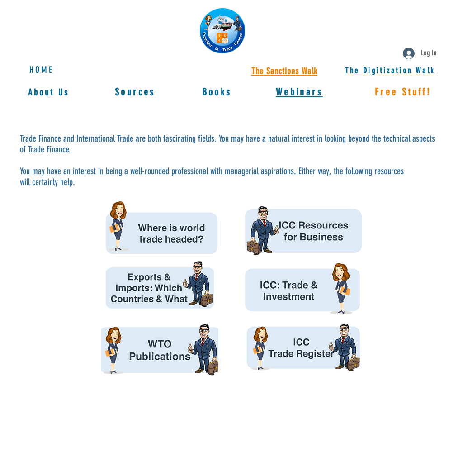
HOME (42, 70)
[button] (299, 92)
